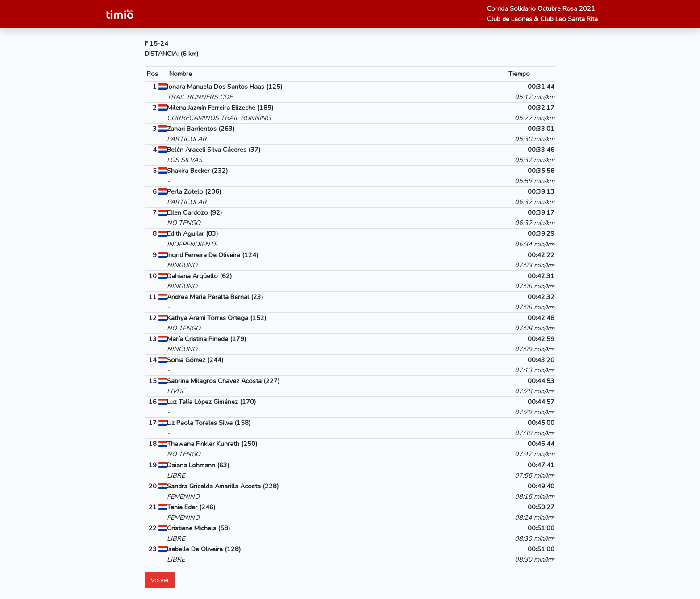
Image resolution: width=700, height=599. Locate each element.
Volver (160, 580)
